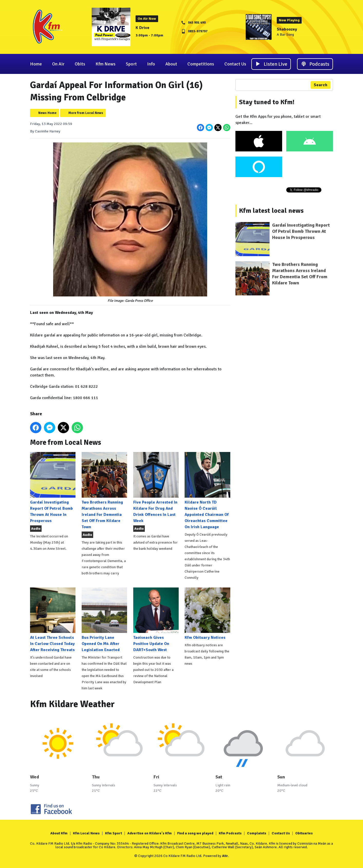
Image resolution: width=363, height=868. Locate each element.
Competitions (201, 64)
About (171, 64)
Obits (80, 64)
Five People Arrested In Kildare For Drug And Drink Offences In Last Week (156, 488)
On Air (58, 64)
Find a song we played (195, 833)
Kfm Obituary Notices (207, 614)
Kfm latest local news (271, 211)
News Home (47, 113)
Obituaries (304, 833)
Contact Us (235, 64)
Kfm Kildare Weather (72, 704)
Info (151, 64)
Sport (131, 64)
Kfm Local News (86, 833)
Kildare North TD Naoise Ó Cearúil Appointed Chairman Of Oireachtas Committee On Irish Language (207, 491)
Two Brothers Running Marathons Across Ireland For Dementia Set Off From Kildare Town (104, 491)
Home (36, 64)
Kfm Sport (113, 833)
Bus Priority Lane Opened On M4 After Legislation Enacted (104, 620)
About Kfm (59, 833)
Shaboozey (287, 29)
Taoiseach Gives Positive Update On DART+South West (156, 620)
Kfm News (106, 64)
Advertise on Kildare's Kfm (150, 833)
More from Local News (86, 113)
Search (321, 85)
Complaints (257, 833)
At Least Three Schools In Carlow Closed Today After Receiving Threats (53, 620)
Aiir (225, 856)
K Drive (142, 28)
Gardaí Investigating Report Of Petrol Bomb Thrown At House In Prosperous (53, 488)
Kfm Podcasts (230, 833)
